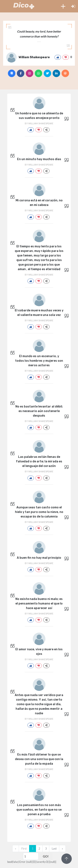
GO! (46, 856)
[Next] (62, 849)
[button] (63, 6)
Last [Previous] (54, 849)
